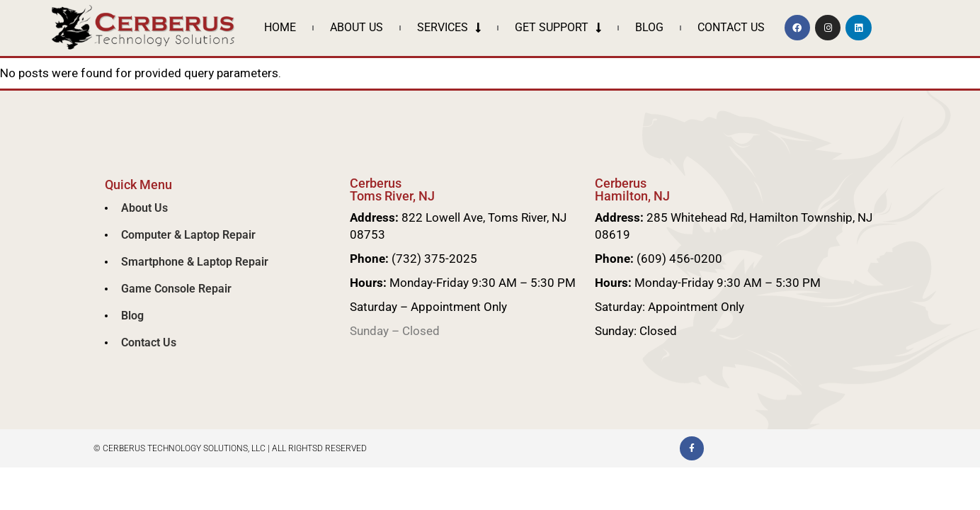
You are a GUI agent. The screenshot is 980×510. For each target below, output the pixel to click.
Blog (649, 27)
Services (449, 28)
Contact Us (731, 27)
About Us (357, 27)
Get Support (558, 28)
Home (280, 27)
